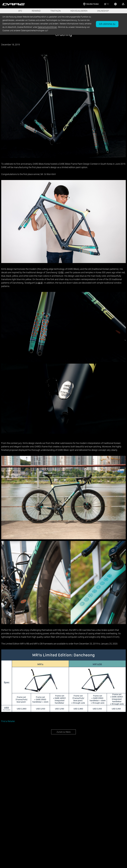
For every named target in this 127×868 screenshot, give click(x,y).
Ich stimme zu (107, 24)
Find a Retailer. (8, 721)
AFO (20, 11)
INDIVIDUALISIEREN (79, 11)
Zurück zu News (64, 732)
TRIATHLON (55, 11)
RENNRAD (36, 11)
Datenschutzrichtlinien (47, 27)
